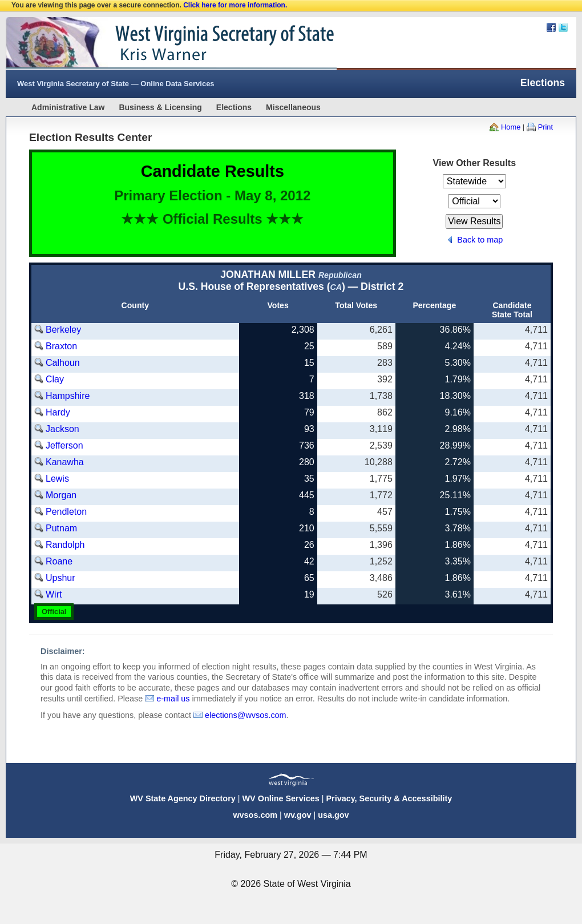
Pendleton (66, 512)
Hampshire (68, 396)
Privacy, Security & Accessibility (389, 798)
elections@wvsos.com (246, 715)
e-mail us (173, 699)
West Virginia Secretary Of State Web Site (153, 43)
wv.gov (298, 815)
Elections (234, 107)
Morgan (61, 495)
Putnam (61, 528)
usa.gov (333, 815)
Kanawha (65, 462)
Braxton (61, 346)
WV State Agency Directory (183, 798)
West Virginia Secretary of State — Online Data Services (116, 84)
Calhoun (63, 363)
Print (545, 127)
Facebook (551, 27)
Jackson (62, 429)
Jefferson (64, 445)
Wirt (54, 594)
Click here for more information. (235, 5)
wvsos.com (255, 815)
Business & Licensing (160, 107)
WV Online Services (281, 798)
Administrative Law (68, 107)
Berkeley (63, 330)
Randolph (65, 545)
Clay (55, 379)
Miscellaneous (293, 107)
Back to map (480, 240)
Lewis (57, 479)
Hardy (58, 412)
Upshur (60, 578)
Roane (59, 561)
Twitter (563, 27)
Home (511, 127)
